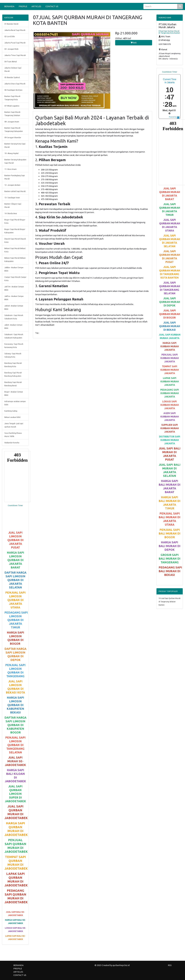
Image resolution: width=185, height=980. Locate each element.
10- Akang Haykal (11, 153)
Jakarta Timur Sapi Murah (15, 55)
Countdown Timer (15, 505)
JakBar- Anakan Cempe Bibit (14, 269)
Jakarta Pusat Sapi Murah (15, 43)
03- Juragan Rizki (11, 49)
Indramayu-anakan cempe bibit (15, 403)
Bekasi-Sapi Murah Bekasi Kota (15, 250)
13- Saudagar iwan (12, 198)
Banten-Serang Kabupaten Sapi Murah (15, 161)
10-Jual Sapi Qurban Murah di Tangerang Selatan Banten (170, 602)
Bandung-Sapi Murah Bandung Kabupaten (13, 374)
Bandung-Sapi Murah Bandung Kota (13, 365)
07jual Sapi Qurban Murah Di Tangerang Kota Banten (169, 32)
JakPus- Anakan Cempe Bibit (14, 298)
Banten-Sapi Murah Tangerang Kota (12, 98)
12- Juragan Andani (12, 185)
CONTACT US (52, 6)
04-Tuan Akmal (11, 62)
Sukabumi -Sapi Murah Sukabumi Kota (14, 317)
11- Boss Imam (10, 169)
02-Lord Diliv (10, 36)
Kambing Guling (11, 411)
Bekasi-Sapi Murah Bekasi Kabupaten (15, 260)
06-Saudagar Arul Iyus (13, 90)
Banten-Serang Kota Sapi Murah (15, 145)
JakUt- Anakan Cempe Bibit (13, 326)
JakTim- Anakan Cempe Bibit (14, 288)
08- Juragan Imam (12, 122)
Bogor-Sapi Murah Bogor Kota (15, 221)
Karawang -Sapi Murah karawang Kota (14, 346)
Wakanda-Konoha (12, 443)
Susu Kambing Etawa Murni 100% (13, 435)
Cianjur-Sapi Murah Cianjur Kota (15, 279)
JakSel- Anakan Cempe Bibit (14, 307)
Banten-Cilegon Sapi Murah (13, 205)
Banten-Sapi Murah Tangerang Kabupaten (14, 130)
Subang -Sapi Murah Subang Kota (13, 355)
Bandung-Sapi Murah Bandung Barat (13, 384)
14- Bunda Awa (11, 213)
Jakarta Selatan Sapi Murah (13, 69)
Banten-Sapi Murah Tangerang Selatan (12, 114)
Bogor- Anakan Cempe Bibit (14, 393)
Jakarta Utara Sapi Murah (15, 84)
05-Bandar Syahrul (12, 77)
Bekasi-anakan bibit (12, 417)
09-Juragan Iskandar (13, 137)
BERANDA (9, 6)
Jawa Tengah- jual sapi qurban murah (14, 425)
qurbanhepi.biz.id (121, 965)
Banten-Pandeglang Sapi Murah (15, 177)
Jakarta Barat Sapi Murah (15, 30)
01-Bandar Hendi (11, 24)
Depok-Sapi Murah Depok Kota (15, 240)
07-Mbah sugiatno (12, 106)
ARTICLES (36, 6)
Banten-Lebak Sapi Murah (15, 191)
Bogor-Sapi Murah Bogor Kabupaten (15, 231)
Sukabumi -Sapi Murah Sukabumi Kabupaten (14, 336)
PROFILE (23, 6)
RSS (170, 965)
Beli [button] (134, 43)
